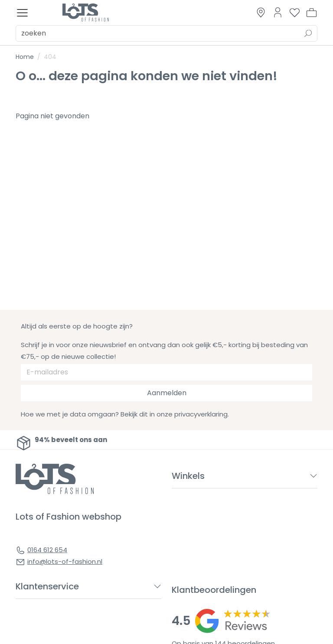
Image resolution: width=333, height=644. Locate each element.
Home (25, 57)
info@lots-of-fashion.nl (65, 561)
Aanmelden (167, 393)
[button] (312, 13)
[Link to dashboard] (278, 12)
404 (50, 57)
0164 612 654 (47, 550)
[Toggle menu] (22, 13)
